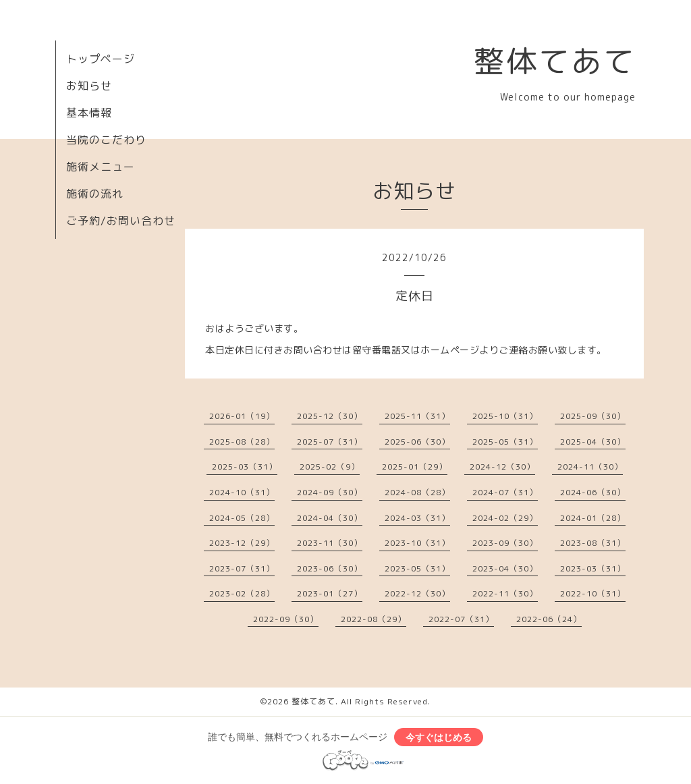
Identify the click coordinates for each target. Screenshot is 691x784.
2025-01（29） (415, 467)
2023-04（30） (505, 568)
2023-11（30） (330, 543)
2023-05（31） (417, 568)
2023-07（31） (242, 568)
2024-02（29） (505, 518)
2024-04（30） (330, 518)
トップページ (101, 59)
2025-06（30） (417, 442)
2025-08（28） (242, 442)
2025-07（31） (330, 442)
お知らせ (89, 86)
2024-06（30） (593, 492)
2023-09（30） (505, 543)
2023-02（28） (242, 593)
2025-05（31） (505, 442)
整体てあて (555, 61)
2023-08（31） (593, 543)
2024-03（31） (417, 518)
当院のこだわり (106, 140)
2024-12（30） (502, 467)
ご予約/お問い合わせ (121, 221)
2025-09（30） (593, 416)
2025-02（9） (330, 467)
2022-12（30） (417, 593)
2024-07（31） (505, 492)
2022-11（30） (505, 593)
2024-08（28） (417, 492)
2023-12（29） (242, 543)
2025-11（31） (417, 416)
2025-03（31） (245, 467)
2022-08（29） (374, 619)
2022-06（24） (549, 619)
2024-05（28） (242, 518)
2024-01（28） (593, 518)
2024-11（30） (590, 467)
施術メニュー (101, 167)
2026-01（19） (242, 416)
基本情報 (89, 113)
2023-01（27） (330, 593)
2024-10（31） (242, 492)
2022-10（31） (593, 593)
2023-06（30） (330, 568)
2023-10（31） (417, 543)
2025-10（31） (505, 416)
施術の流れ (95, 194)
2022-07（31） (461, 619)
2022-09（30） (286, 619)
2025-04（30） (593, 442)
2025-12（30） (330, 416)
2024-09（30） (330, 492)
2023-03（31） (593, 568)
